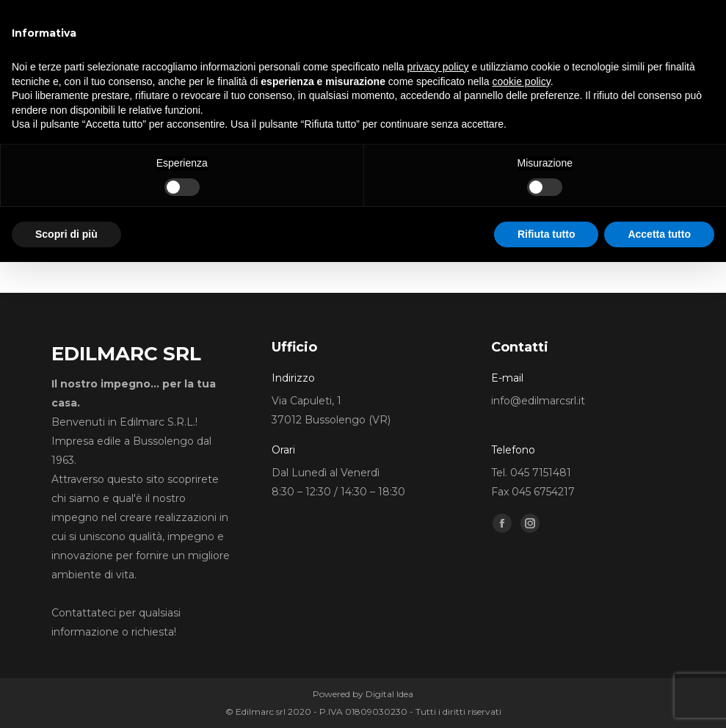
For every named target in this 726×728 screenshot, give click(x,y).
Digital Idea (389, 694)
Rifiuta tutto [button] (547, 234)
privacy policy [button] (438, 67)
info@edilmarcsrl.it (538, 401)
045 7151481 (541, 473)
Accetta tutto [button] (659, 234)
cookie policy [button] (522, 81)
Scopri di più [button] (66, 234)
